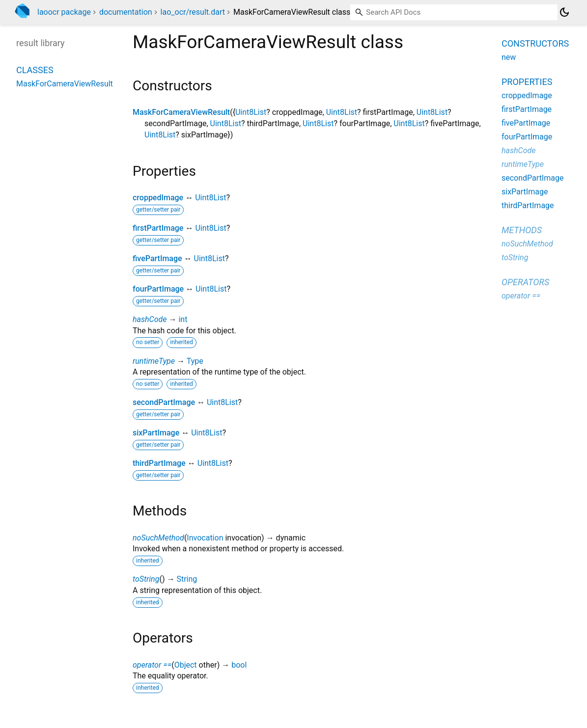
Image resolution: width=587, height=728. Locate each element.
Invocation (205, 538)
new (509, 57)
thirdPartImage (159, 463)
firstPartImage (158, 228)
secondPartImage (164, 402)
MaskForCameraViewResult (181, 112)
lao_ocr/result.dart (193, 12)
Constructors (535, 43)
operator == (152, 665)
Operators (525, 282)
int (183, 319)
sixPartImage (156, 433)
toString (146, 579)
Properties (527, 82)
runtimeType (154, 361)
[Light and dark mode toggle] (564, 12)
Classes (35, 70)
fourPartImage (158, 289)
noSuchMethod (158, 538)
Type (195, 361)
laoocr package (64, 12)
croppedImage (158, 198)
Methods (522, 230)
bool (239, 665)
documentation (126, 12)
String (187, 579)
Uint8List (251, 112)
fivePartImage (157, 258)
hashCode (150, 319)
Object (186, 665)
